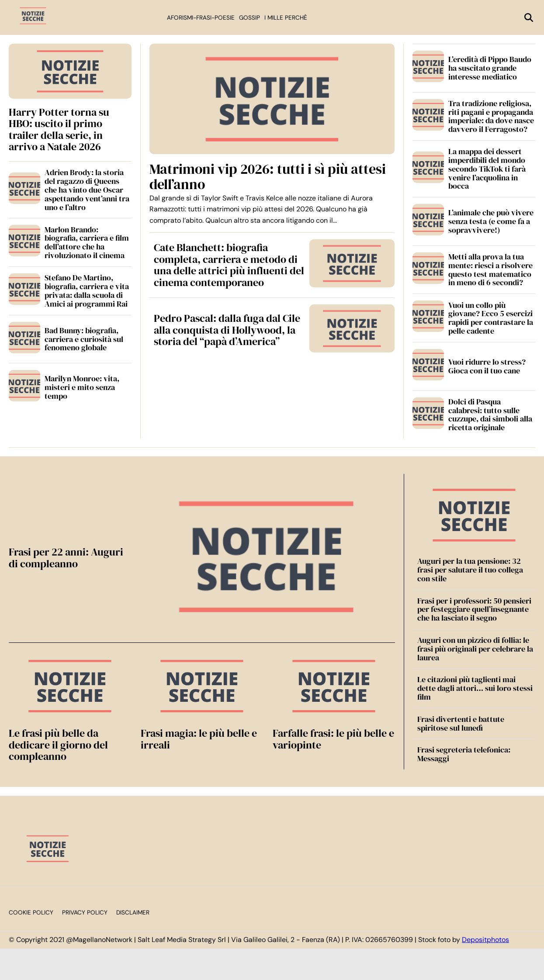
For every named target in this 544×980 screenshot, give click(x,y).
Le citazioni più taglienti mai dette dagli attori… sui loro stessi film (475, 688)
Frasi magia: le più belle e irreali (199, 739)
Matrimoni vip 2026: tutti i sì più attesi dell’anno (268, 177)
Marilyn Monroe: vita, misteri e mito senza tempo (82, 387)
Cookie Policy (31, 913)
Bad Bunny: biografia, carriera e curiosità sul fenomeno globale (84, 339)
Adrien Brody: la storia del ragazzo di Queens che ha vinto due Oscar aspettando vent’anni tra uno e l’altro (87, 190)
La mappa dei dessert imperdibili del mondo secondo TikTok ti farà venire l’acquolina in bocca (487, 169)
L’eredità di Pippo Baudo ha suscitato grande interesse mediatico (490, 68)
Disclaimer (133, 913)
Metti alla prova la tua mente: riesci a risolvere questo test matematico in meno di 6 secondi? (490, 269)
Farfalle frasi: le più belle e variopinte (333, 739)
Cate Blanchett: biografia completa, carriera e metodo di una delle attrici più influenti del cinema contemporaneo (229, 265)
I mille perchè (286, 18)
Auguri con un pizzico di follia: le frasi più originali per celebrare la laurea (475, 649)
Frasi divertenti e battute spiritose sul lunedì (461, 723)
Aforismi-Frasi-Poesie (201, 18)
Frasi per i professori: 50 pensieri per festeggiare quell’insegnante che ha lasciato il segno (474, 609)
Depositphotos (485, 940)
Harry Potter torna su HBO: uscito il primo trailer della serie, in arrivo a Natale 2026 (59, 129)
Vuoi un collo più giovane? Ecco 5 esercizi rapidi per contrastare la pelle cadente (491, 318)
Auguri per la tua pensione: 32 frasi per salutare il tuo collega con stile (470, 570)
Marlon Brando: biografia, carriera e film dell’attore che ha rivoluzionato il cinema (87, 242)
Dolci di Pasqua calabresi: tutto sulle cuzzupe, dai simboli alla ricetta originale (490, 414)
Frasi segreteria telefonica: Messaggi (464, 754)
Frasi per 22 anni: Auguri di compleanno (66, 557)
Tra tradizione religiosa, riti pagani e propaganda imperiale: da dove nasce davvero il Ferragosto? (491, 116)
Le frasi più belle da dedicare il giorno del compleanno (58, 745)
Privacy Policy (85, 913)
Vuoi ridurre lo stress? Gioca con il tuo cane (487, 366)
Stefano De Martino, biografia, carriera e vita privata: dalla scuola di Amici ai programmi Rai (87, 290)
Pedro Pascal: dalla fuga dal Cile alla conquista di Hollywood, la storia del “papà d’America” (227, 330)
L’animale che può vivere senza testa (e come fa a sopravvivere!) (491, 221)
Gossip (249, 18)
